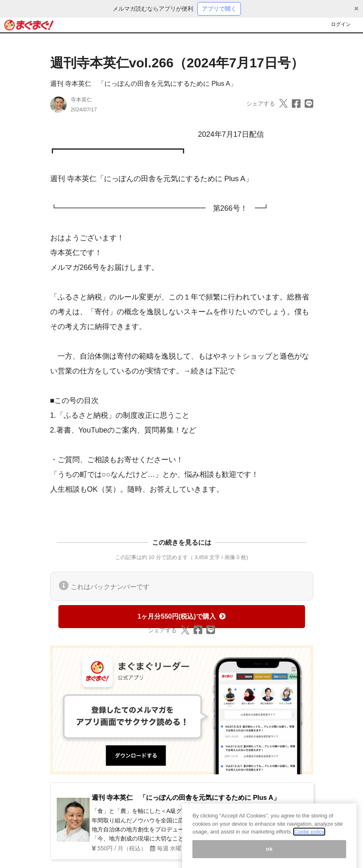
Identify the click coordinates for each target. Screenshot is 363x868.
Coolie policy (309, 839)
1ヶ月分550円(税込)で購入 (181, 616)
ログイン (341, 24)
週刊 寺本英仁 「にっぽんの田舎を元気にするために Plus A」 (143, 84)
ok (269, 857)
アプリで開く (219, 9)
